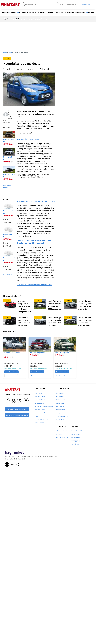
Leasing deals (39, 403)
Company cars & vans (77, 13)
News (52, 13)
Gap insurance (61, 400)
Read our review (11, 376)
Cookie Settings (77, 438)
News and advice (12, 296)
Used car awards (40, 413)
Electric (43, 13)
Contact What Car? (62, 438)
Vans (61, 5)
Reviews (6, 13)
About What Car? (62, 431)
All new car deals (40, 397)
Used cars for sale (28, 13)
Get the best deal (11, 372)
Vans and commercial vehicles (45, 406)
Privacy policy (76, 441)
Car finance (60, 393)
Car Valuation (61, 410)
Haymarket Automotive (25, 456)
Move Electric (39, 423)
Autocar (38, 416)
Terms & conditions (78, 431)
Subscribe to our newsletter (17, 409)
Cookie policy (76, 434)
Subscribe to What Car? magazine (17, 415)
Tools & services (71, 5)
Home (5, 52)
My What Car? (86, 5)
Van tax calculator (62, 416)
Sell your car (60, 403)
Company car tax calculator (65, 413)
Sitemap (59, 434)
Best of (60, 13)
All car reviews (40, 393)
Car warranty (61, 397)
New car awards (40, 410)
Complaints (75, 444)
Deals (15, 13)
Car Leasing (60, 406)
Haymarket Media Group (49, 456)
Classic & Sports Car (41, 420)
